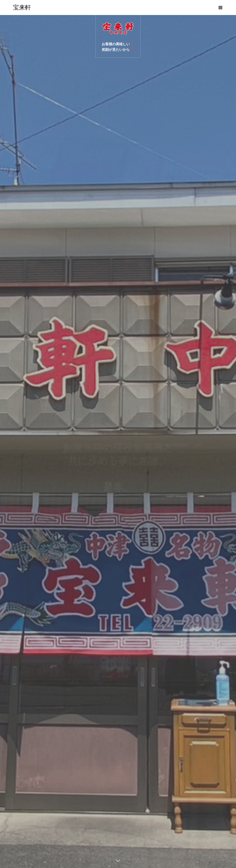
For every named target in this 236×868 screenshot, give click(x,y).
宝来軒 (22, 8)
